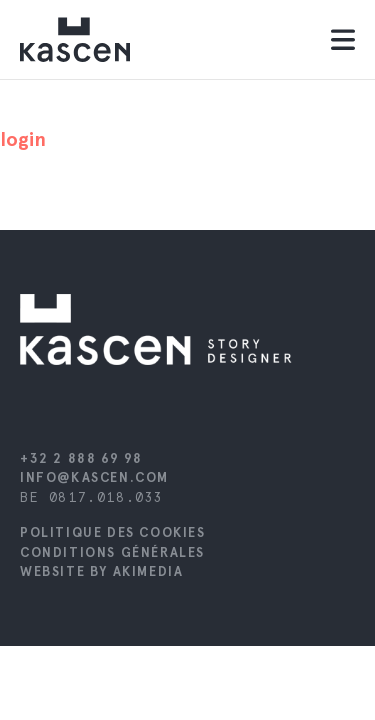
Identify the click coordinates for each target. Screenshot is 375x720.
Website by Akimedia (101, 571)
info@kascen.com (94, 477)
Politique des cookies (113, 532)
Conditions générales (112, 552)
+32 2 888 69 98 (81, 458)
